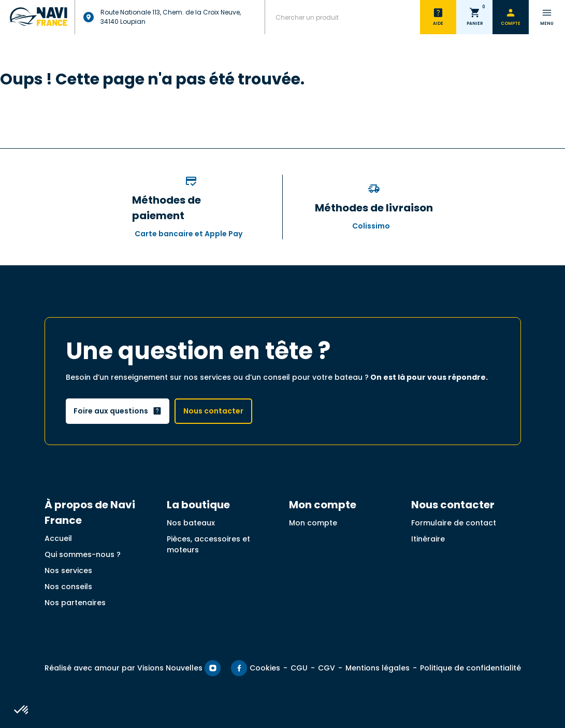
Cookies (265, 668)
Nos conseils (68, 587)
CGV (327, 668)
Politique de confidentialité (470, 668)
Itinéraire (428, 539)
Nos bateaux (191, 523)
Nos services (68, 570)
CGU (299, 668)
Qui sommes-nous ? (83, 554)
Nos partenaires (75, 603)
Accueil (58, 538)
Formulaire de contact (454, 523)
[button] (22, 710)
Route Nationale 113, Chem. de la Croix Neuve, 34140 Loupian (162, 17)
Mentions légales (378, 668)
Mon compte (313, 523)
